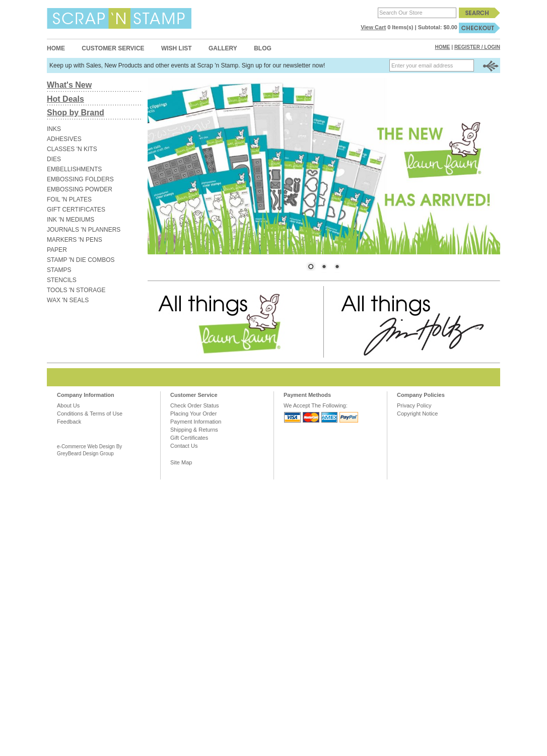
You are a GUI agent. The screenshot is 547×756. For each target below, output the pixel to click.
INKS (54, 129)
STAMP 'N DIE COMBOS (81, 260)
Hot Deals (65, 99)
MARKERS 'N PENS (75, 240)
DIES (54, 159)
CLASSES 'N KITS (72, 149)
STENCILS (62, 280)
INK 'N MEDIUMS (71, 220)
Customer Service (113, 48)
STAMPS (59, 270)
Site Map (181, 462)
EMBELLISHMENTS (74, 169)
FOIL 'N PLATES (69, 199)
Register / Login (477, 47)
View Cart (373, 27)
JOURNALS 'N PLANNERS (84, 230)
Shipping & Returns (194, 430)
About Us (68, 405)
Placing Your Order (193, 414)
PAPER (57, 250)
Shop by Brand (76, 113)
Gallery (223, 48)
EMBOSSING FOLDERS (80, 179)
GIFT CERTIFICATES (76, 210)
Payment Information (196, 422)
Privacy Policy (414, 405)
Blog (263, 48)
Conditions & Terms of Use (90, 414)
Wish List (177, 48)
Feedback (69, 422)
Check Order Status (195, 405)
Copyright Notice (417, 414)
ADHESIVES (64, 139)
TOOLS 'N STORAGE (76, 290)
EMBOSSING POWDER (80, 189)
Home (56, 48)
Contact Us (184, 446)
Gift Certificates (189, 438)
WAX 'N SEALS (68, 300)
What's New (69, 85)
